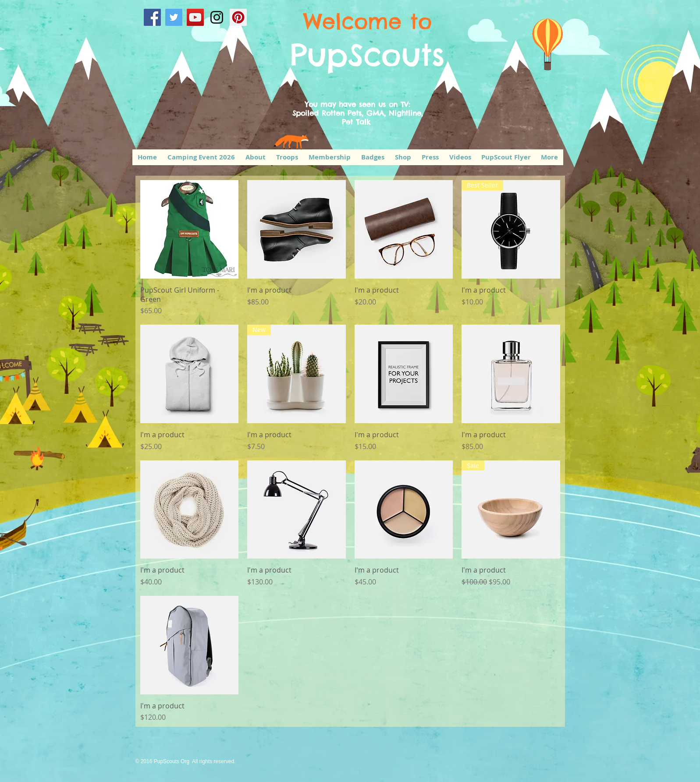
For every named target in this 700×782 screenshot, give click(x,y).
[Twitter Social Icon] (174, 17)
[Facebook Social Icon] (152, 17)
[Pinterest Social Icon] (238, 17)
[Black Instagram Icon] (217, 17)
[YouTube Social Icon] (195, 17)
